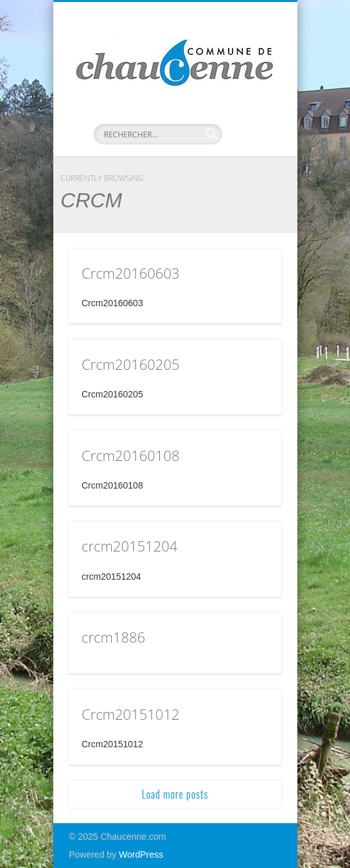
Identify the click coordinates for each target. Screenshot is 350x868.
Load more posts (175, 794)
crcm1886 (113, 637)
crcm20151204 (129, 546)
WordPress (141, 855)
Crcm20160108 (131, 455)
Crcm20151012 (131, 714)
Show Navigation (250, 115)
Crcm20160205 (131, 364)
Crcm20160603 (131, 273)
